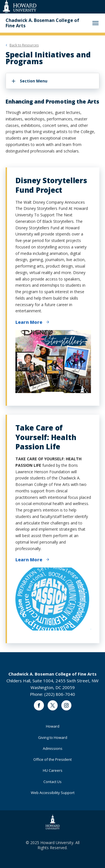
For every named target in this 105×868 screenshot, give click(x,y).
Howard (53, 726)
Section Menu (34, 81)
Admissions (53, 748)
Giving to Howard (53, 737)
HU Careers (53, 770)
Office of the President (53, 759)
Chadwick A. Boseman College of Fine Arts (42, 23)
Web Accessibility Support (53, 793)
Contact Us (53, 782)
